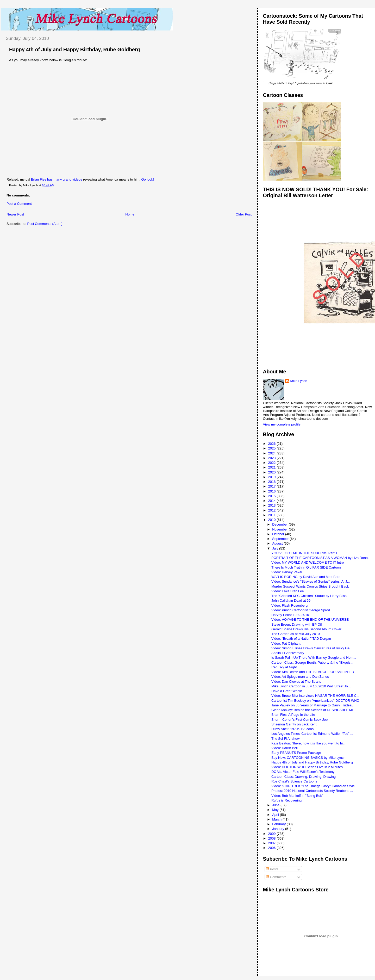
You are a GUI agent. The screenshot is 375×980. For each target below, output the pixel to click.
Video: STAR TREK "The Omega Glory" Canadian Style (313, 786)
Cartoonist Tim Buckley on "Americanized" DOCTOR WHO (315, 701)
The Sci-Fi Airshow (285, 739)
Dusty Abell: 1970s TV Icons (292, 729)
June (276, 805)
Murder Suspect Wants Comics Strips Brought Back (310, 586)
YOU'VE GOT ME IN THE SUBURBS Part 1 (304, 553)
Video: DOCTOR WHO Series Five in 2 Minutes (307, 767)
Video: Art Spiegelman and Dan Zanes (300, 677)
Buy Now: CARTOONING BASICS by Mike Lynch (308, 758)
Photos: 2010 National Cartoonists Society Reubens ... (312, 791)
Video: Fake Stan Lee (288, 591)
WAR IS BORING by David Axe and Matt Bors (306, 577)
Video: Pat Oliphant (286, 643)
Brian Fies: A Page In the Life (293, 715)
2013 (273, 505)
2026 (273, 444)
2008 (273, 838)
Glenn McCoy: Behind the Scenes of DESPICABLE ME (313, 710)
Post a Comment (19, 204)
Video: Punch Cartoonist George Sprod (301, 610)
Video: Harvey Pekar (287, 572)
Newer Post (15, 214)
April (276, 815)
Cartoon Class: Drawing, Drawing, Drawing (304, 777)
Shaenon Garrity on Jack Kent (294, 724)
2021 (273, 467)
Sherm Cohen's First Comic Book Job (299, 720)
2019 (273, 477)
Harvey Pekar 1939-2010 (290, 615)
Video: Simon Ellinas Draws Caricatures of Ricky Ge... (312, 648)
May (276, 810)
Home (130, 214)
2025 (273, 448)
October (279, 534)
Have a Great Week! (287, 691)
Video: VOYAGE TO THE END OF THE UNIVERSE (310, 620)
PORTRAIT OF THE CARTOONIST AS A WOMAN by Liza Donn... (321, 558)
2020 (273, 472)
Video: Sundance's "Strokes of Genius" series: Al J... (311, 581)
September (281, 539)
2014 (273, 501)
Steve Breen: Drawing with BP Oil (296, 624)
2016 (273, 491)
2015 (273, 496)
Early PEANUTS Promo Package (296, 753)
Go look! (147, 179)
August (278, 543)
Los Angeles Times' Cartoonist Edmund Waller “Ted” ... (312, 734)
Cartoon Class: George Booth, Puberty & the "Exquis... (312, 662)
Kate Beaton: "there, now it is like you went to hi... (308, 743)
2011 (273, 515)
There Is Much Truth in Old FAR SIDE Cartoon (306, 567)
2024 (273, 453)
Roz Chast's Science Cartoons (294, 781)
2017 (273, 486)
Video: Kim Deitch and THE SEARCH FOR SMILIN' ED (313, 672)
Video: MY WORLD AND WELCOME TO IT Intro (308, 562)
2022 (273, 463)
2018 (273, 482)
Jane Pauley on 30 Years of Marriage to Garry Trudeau (312, 705)
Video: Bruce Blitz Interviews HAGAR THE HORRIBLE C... (315, 696)
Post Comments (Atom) (45, 224)
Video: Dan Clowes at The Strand (296, 682)
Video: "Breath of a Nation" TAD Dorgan (301, 639)
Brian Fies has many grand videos (57, 179)
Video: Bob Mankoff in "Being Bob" (297, 796)
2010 (273, 520)
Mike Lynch (299, 381)
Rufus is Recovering (286, 800)
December (280, 524)
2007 (273, 843)
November (280, 529)
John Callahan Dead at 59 (291, 600)
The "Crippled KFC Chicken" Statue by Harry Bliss (309, 596)
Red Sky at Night (284, 667)
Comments (276, 877)
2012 (273, 510)
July (276, 548)
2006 (273, 848)
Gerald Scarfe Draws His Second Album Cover (306, 629)
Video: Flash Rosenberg (289, 605)
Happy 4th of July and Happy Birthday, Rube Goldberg (74, 50)
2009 (273, 834)
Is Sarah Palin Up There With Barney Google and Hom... (314, 658)
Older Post (244, 214)
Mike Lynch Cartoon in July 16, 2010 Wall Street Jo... (311, 686)
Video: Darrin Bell (285, 748)
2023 (273, 458)
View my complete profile (282, 424)
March (277, 819)
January (279, 829)
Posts (272, 869)
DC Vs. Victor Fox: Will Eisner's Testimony (303, 772)
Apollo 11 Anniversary (288, 653)
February (279, 824)
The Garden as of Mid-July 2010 (296, 634)
